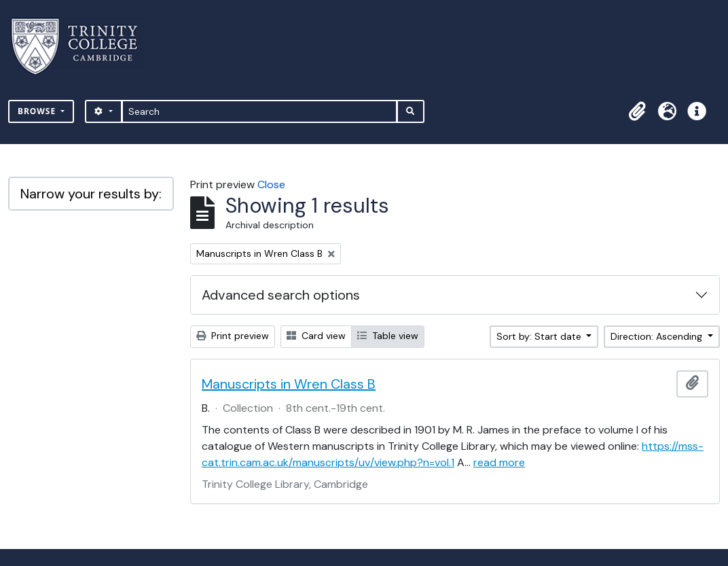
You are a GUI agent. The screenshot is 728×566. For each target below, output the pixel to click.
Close (271, 184)
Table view (388, 336)
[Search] (260, 111)
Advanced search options (281, 295)
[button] (637, 111)
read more (499, 462)
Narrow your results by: (91, 194)
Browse (38, 111)
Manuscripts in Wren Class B (289, 384)
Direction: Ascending (658, 336)
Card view (316, 336)
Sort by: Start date (540, 336)
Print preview (233, 336)
